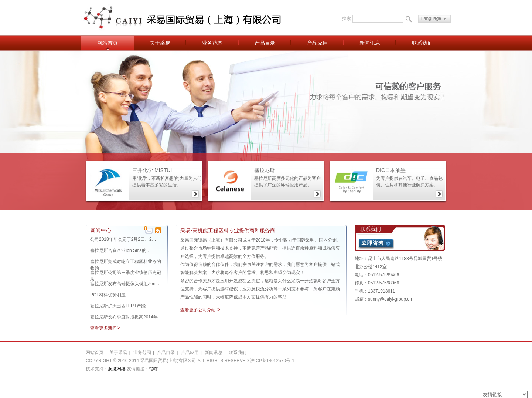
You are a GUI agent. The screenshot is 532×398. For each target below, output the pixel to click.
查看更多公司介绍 (198, 310)
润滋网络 (117, 369)
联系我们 (422, 43)
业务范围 (212, 43)
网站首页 (108, 43)
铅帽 (153, 369)
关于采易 (160, 43)
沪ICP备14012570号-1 (272, 361)
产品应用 (317, 43)
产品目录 (265, 43)
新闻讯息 (370, 43)
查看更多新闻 (103, 328)
